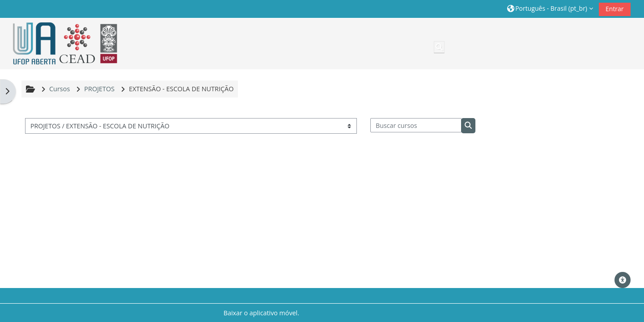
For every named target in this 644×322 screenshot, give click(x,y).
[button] (550, 9)
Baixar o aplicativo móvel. (261, 313)
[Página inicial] (62, 44)
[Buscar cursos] (416, 125)
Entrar (615, 9)
